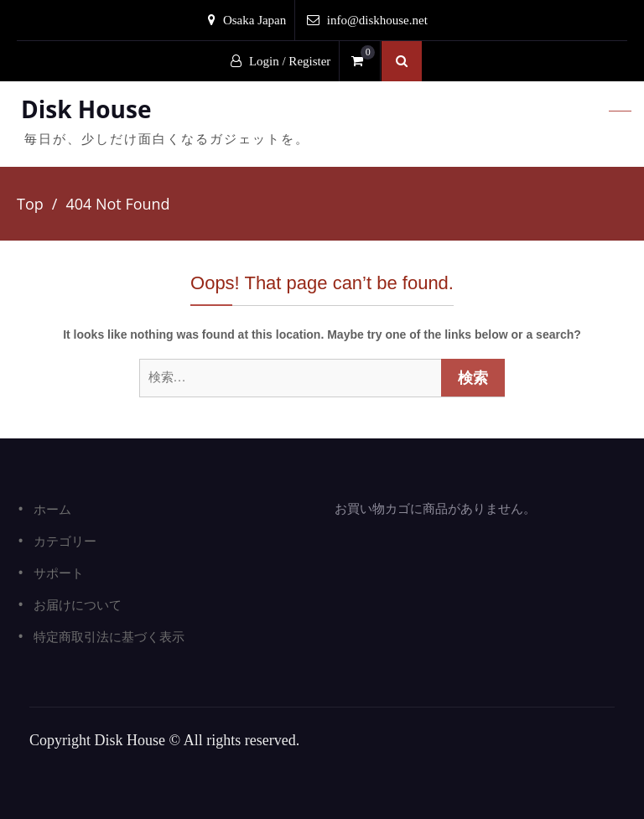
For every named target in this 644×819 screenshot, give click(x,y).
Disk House (86, 109)
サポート (59, 573)
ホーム (52, 509)
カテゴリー (65, 541)
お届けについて (78, 604)
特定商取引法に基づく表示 (109, 636)
